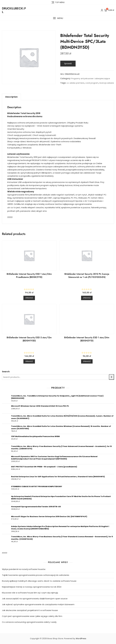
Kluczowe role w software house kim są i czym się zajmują (30, 593)
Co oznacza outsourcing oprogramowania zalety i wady (29, 622)
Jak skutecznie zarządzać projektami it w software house (30, 610)
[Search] (111, 377)
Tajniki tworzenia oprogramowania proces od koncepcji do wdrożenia (36, 575)
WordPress (81, 639)
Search (6, 372)
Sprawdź (68, 64)
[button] (58, 18)
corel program (92, 83)
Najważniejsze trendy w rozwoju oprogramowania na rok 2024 (32, 587)
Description (11, 97)
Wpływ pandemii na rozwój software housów (24, 569)
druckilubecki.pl (14, 10)
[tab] (11, 97)
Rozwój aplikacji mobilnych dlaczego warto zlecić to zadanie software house (39, 581)
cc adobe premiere (76, 83)
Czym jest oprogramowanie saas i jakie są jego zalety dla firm (32, 616)
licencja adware (107, 83)
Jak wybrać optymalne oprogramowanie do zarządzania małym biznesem (38, 604)
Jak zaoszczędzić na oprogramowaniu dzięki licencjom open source (35, 599)
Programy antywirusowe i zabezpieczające (91, 79)
